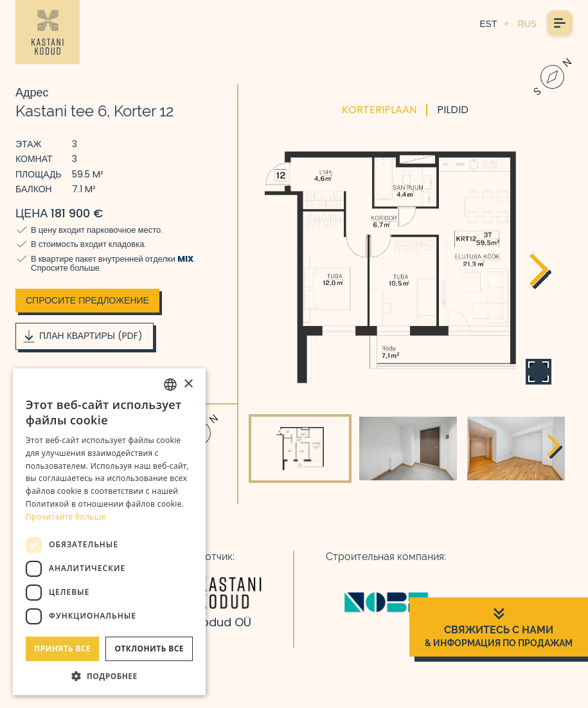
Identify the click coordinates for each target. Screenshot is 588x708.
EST (488, 24)
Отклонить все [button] (149, 649)
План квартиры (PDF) (82, 336)
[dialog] (109, 532)
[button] (109, 676)
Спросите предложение (87, 300)
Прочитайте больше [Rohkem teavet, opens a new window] (66, 517)
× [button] (188, 384)
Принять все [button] (62, 649)
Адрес (32, 92)
